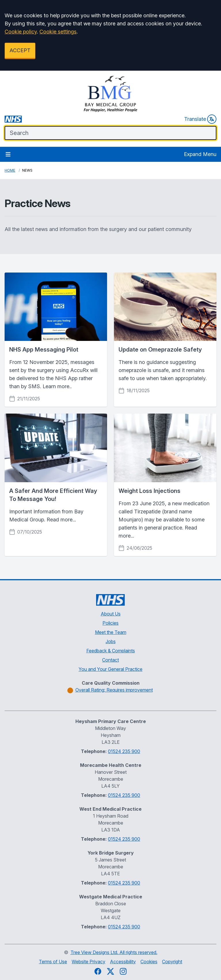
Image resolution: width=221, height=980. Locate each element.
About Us (111, 614)
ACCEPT (20, 50)
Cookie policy (21, 32)
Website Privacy (88, 962)
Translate (200, 119)
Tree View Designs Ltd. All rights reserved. (114, 952)
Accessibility (123, 962)
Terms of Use (53, 962)
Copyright (172, 962)
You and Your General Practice (110, 669)
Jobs (111, 641)
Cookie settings (58, 32)
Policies (110, 623)
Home (10, 170)
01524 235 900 (124, 751)
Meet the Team (111, 632)
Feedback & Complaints (111, 651)
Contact (110, 660)
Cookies (149, 962)
